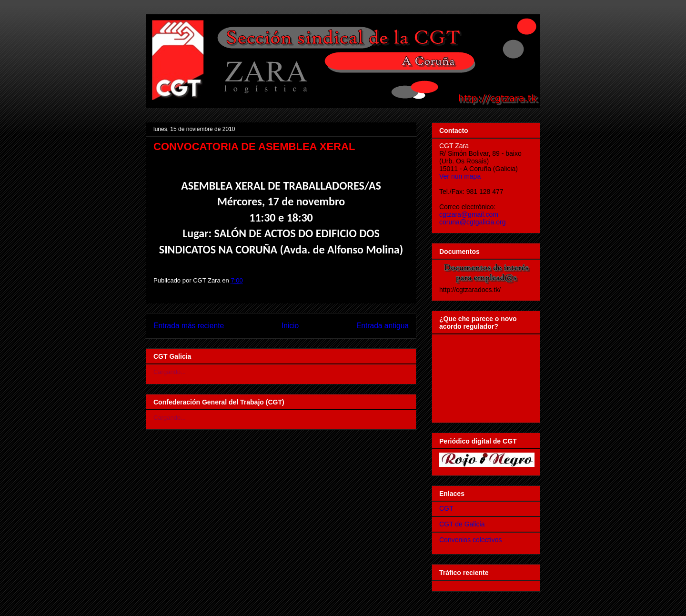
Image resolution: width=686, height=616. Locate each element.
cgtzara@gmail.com (469, 214)
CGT (446, 508)
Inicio (290, 326)
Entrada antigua (383, 326)
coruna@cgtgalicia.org (473, 222)
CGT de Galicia (462, 524)
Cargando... (170, 372)
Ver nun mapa (460, 176)
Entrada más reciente (189, 326)
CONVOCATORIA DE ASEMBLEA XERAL (254, 146)
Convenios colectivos (471, 540)
